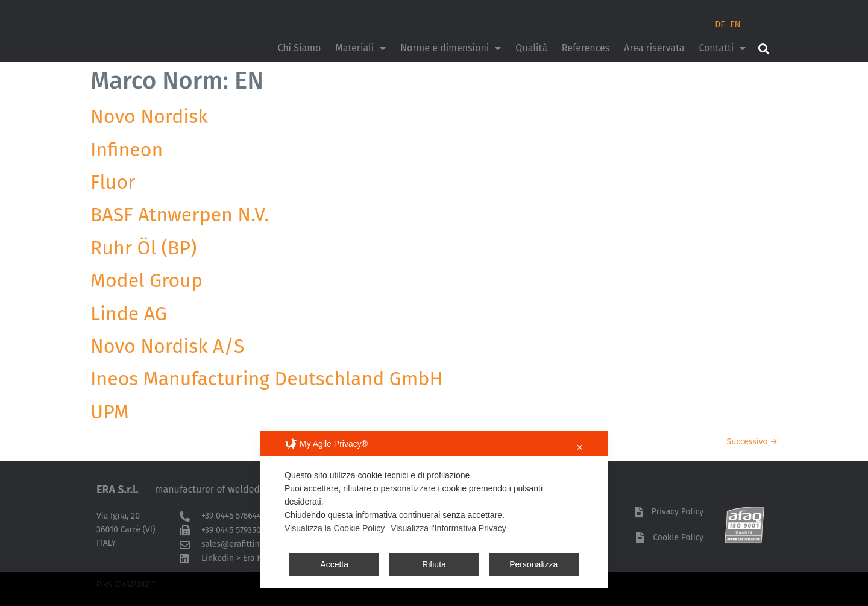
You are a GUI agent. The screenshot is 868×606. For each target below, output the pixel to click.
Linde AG (129, 314)
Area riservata (654, 48)
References (586, 48)
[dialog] (434, 510)
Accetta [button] (334, 564)
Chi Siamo (299, 48)
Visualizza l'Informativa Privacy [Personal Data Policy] (448, 528)
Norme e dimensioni (451, 48)
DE (720, 24)
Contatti (722, 48)
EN (735, 24)
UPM (110, 412)
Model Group (146, 280)
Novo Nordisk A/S (168, 346)
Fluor (113, 182)
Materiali (360, 48)
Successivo (752, 442)
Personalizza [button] (533, 564)
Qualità (531, 48)
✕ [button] (580, 447)
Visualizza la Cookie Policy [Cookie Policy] (335, 528)
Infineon (127, 150)
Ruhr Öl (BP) (143, 248)
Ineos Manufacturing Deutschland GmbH (266, 379)
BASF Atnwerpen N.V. (180, 215)
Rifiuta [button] (434, 564)
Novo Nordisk (149, 116)
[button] (763, 49)
